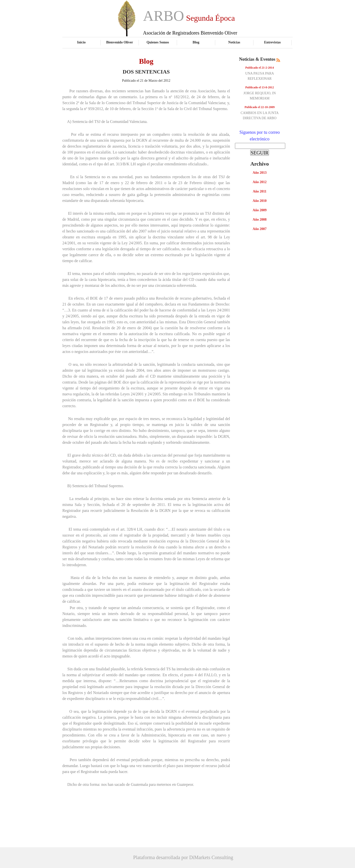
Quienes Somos (158, 42)
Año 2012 (260, 182)
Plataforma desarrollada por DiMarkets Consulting (183, 857)
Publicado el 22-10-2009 (260, 107)
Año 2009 (260, 210)
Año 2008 (260, 220)
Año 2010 (260, 201)
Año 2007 (260, 229)
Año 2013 (260, 173)
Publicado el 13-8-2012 (260, 87)
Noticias (234, 42)
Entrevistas (272, 42)
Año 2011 (260, 191)
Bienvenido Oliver (120, 42)
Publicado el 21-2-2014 (260, 68)
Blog (196, 42)
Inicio (81, 42)
